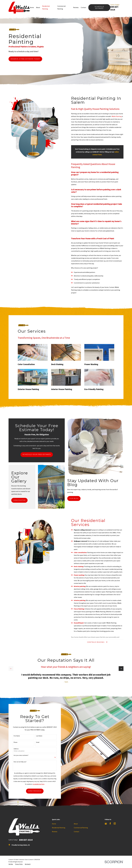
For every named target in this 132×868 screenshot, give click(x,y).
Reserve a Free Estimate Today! (25, 59)
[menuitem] (11, 864)
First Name (15, 736)
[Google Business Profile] (106, 824)
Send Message (33, 791)
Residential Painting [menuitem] (46, 7)
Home (54, 824)
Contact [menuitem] (83, 7)
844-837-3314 (115, 8)
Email (36, 742)
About (76, 824)
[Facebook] (110, 824)
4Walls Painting (119, 116)
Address (14, 749)
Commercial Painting (81, 828)
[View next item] (121, 669)
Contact (76, 832)
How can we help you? (18, 762)
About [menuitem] (38, 7)
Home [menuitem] (32, 7)
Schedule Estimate (99, 8)
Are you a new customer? (19, 755)
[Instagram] (115, 824)
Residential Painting (59, 828)
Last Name (37, 736)
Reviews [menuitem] (76, 7)
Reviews (55, 832)
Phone (13, 742)
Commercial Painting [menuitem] (61, 7)
